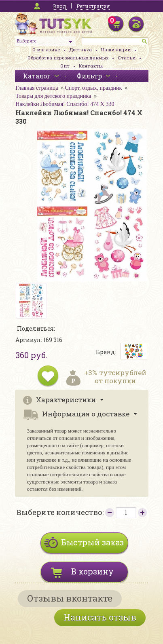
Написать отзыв (100, 617)
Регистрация (93, 6)
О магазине (46, 50)
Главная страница (37, 88)
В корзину (92, 571)
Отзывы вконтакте (70, 598)
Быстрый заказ (92, 542)
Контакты (91, 66)
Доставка (80, 50)
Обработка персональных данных (68, 58)
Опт (65, 66)
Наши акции (116, 50)
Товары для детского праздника (54, 96)
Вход (59, 6)
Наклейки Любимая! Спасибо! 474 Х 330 (65, 104)
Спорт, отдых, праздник (93, 88)
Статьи (127, 58)
